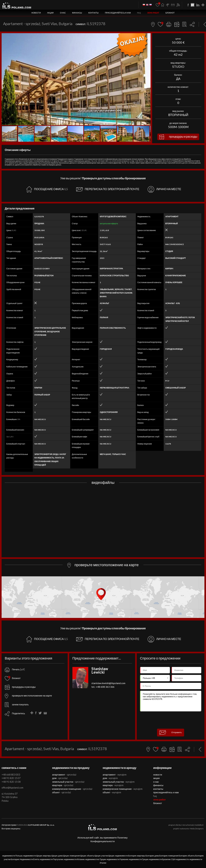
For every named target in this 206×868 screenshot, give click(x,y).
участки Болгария (11, 859)
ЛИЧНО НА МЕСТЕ (164, 189)
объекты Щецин (94, 856)
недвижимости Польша (12, 856)
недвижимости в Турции (95, 859)
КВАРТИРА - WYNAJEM (113, 785)
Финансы (77, 13)
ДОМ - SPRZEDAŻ (60, 778)
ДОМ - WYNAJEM (110, 778)
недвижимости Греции (138, 859)
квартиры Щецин (50, 856)
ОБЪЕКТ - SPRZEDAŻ (62, 792)
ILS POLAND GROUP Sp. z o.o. (41, 825)
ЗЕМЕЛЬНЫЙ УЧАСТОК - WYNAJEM (119, 782)
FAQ (139, 13)
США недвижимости (180, 859)
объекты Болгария (195, 856)
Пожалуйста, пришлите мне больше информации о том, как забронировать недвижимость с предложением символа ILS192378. (171, 701)
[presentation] (171, 720)
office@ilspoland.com (12, 788)
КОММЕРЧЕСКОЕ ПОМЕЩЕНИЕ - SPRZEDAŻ (72, 789)
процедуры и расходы (178, 137)
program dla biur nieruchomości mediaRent (186, 825)
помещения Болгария (177, 856)
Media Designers (197, 829)
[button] (148, 36)
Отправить (171, 733)
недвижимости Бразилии (160, 859)
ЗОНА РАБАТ (153, 13)
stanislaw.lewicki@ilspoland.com (108, 683)
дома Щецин (64, 856)
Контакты (93, 13)
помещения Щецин (78, 856)
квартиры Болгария (145, 856)
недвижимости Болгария (126, 856)
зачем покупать (17, 704)
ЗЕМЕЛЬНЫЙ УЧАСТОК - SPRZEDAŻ (68, 782)
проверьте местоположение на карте (28, 696)
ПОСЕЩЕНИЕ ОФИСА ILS (47, 189)
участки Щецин (108, 856)
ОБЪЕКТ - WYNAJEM (112, 792)
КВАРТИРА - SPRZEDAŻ (63, 785)
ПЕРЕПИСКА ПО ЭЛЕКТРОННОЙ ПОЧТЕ (108, 189)
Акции (50, 13)
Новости (36, 13)
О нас (63, 13)
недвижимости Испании (74, 859)
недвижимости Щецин (33, 856)
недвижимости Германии (117, 859)
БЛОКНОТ (170, 13)
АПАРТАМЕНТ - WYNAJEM (115, 775)
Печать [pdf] (15, 669)
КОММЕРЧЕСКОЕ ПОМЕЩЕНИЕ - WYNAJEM (123, 789)
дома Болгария (161, 856)
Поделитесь (18, 713)
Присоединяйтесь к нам (118, 13)
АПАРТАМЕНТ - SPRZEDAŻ (64, 775)
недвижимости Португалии (51, 859)
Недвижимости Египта (29, 859)
